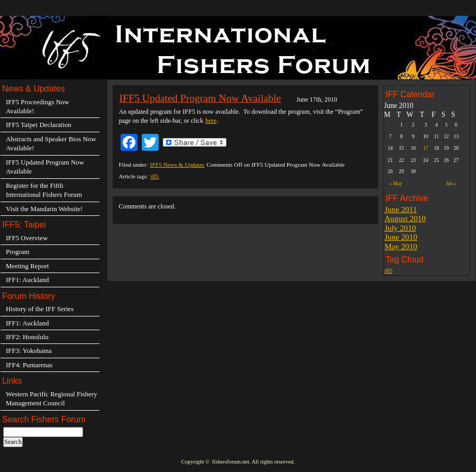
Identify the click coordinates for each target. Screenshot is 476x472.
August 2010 (405, 218)
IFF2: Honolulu (27, 337)
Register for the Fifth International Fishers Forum (44, 190)
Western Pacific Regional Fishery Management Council (52, 398)
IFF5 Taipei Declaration (39, 125)
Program (17, 252)
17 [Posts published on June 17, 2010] (426, 148)
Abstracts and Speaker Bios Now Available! (51, 143)
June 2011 (401, 209)
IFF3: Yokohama (29, 351)
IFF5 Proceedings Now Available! (38, 106)
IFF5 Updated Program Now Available (200, 98)
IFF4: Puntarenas (29, 365)
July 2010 (400, 228)
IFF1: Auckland (27, 280)
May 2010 (401, 246)
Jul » (451, 183)
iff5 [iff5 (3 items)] (388, 271)
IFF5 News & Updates (177, 165)
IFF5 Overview (27, 238)
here (211, 121)
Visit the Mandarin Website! (44, 209)
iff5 (154, 176)
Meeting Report (27, 266)
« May (396, 183)
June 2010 (401, 237)
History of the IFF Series (40, 309)
